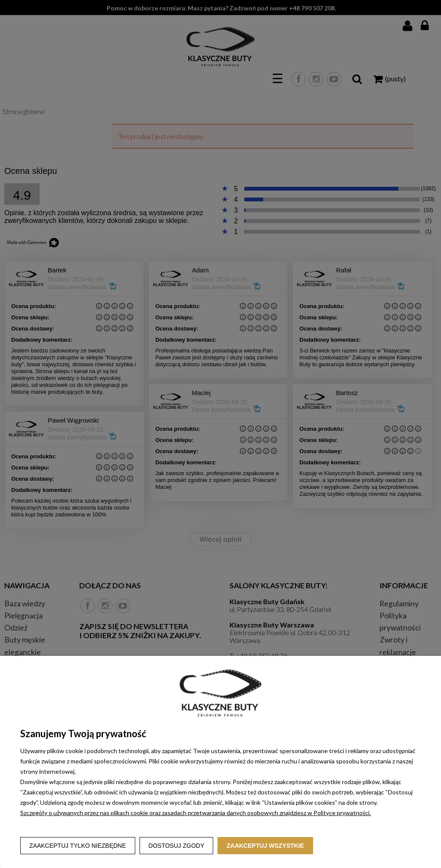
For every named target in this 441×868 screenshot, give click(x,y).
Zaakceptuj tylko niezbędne (78, 846)
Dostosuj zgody (177, 846)
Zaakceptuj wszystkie (265, 846)
